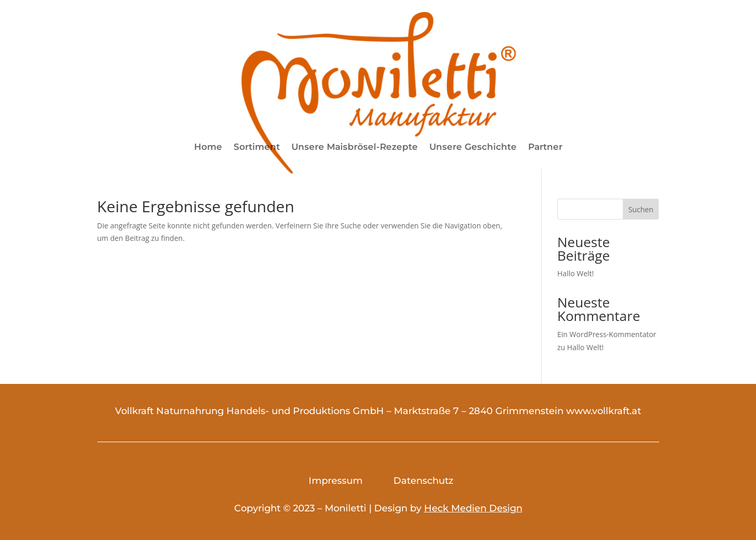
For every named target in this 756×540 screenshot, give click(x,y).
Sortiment (257, 147)
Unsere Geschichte (473, 147)
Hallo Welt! (575, 273)
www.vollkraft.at (604, 411)
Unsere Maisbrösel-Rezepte (355, 147)
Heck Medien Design (473, 508)
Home (208, 147)
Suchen (641, 209)
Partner (545, 147)
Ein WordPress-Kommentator (607, 334)
